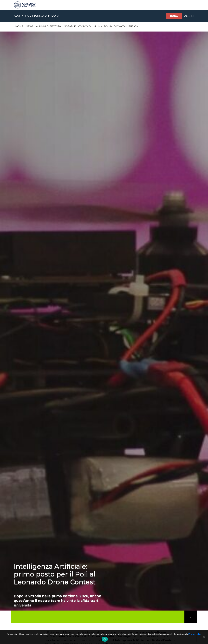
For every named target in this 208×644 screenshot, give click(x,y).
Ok (105, 639)
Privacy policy (195, 634)
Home (19, 26)
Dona (174, 16)
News (30, 26)
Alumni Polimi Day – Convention (116, 26)
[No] (204, 637)
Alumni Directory (49, 26)
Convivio (85, 26)
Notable (70, 26)
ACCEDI (189, 16)
